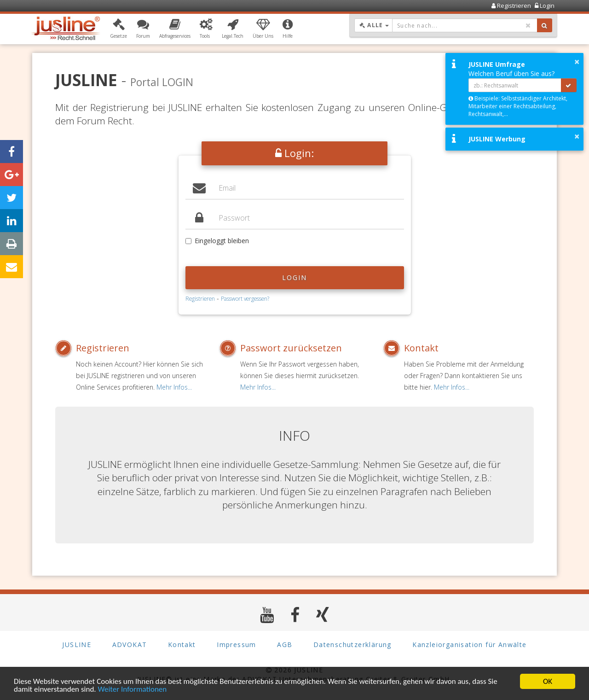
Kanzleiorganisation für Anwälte (469, 645)
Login (295, 277)
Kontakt (421, 348)
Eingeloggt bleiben (217, 241)
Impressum (237, 645)
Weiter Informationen (132, 689)
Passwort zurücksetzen (291, 348)
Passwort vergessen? (245, 298)
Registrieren (200, 298)
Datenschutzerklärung (352, 645)
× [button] (577, 62)
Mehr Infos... (174, 387)
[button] (118, 29)
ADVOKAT (130, 645)
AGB (285, 645)
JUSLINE (77, 645)
